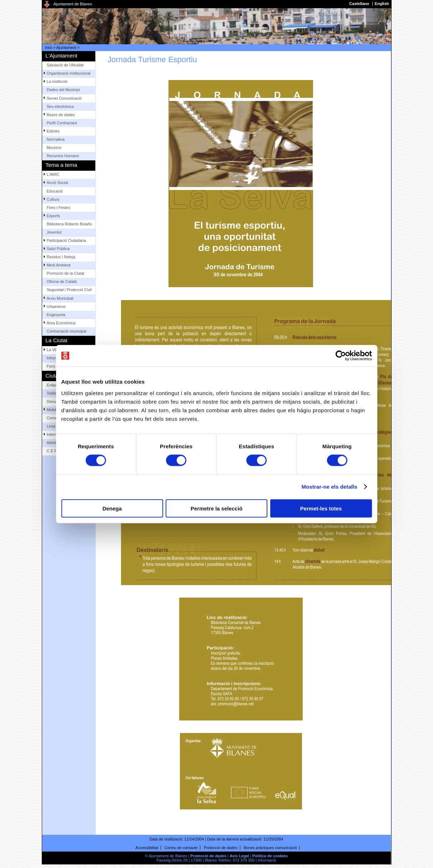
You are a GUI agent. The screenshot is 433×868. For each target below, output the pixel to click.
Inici (49, 48)
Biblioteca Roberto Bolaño (69, 224)
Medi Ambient (59, 265)
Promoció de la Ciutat (66, 273)
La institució (57, 81)
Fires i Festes (59, 208)
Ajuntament (66, 48)
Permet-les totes (321, 508)
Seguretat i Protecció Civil (69, 290)
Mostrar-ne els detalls (329, 487)
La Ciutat (56, 340)
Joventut (54, 232)
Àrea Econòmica (61, 323)
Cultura (53, 199)
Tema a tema (61, 165)
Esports (53, 216)
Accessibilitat (147, 848)
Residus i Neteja (61, 257)
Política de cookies (270, 856)
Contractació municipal (67, 331)
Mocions (54, 148)
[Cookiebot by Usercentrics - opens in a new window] (341, 356)
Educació (55, 191)
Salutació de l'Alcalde (65, 65)
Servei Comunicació (64, 98)
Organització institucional (69, 73)
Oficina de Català (62, 281)
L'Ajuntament (61, 56)
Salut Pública (58, 249)
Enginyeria (56, 315)
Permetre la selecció (216, 508)
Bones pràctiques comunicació (270, 848)
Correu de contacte (181, 848)
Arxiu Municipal (60, 298)
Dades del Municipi (63, 90)
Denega (112, 508)
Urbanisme (56, 306)
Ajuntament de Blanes (73, 4)
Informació (267, 860)
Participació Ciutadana (66, 240)
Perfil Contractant (62, 123)
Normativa (56, 139)
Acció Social (57, 183)
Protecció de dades (221, 848)
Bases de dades (61, 115)
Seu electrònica (60, 106)
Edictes (53, 131)
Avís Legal (239, 856)
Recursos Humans (63, 156)
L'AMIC (53, 174)
